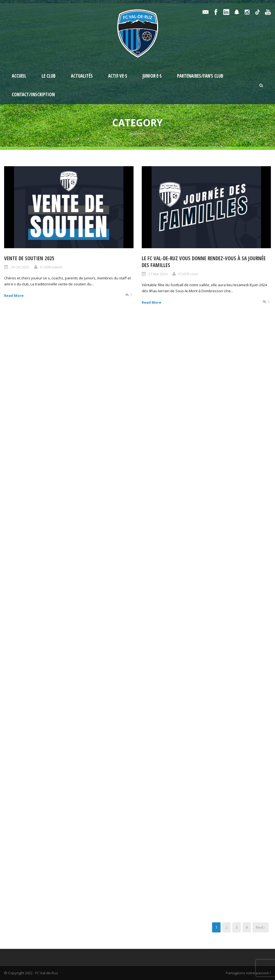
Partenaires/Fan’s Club (200, 76)
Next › (261, 927)
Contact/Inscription (33, 94)
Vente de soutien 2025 (29, 258)
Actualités (82, 76)
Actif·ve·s (118, 76)
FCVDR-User (188, 274)
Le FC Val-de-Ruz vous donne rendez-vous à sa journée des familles (204, 262)
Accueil (19, 76)
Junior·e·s (152, 76)
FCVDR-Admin (51, 267)
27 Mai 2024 (158, 274)
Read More (14, 296)
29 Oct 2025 (20, 267)
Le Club (49, 76)
